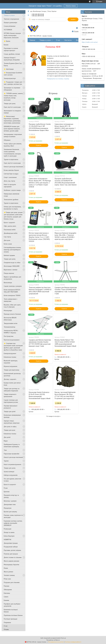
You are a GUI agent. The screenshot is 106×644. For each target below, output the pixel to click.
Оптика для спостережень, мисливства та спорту (12, 208)
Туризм (6, 461)
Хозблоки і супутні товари (12, 190)
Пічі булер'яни (9, 336)
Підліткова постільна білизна (13, 615)
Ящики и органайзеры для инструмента (12, 278)
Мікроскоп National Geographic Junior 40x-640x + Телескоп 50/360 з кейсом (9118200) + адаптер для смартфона (65, 236)
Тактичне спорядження (11, 19)
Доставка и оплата (83, 40)
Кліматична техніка (10, 357)
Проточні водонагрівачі (12, 340)
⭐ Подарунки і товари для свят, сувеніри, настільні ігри (13, 83)
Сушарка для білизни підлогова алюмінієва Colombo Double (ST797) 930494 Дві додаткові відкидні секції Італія (40, 343)
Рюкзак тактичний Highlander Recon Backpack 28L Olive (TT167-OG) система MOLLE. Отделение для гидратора (65, 395)
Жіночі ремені (8, 572)
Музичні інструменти (10, 366)
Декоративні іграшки (11, 543)
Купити (39, 145)
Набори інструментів (11, 475)
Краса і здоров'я (9, 222)
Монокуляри (8, 310)
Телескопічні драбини (11, 200)
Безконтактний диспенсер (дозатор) (12, 375)
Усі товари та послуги (53, 416)
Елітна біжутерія (9, 536)
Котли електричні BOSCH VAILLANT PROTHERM (12, 291)
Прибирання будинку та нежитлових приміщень (12, 445)
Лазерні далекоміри (10, 23)
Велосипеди (8, 283)
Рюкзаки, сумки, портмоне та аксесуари (13, 516)
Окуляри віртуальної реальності (11, 407)
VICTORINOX (8, 30)
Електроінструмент (10, 353)
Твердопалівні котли (11, 323)
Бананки (6, 600)
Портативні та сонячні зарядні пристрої (11, 49)
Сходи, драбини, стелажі (12, 54)
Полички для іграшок (11, 554)
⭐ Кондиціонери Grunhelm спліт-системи (13, 74)
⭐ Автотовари (9, 69)
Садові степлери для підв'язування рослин (11, 401)
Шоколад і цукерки (10, 501)
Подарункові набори (11, 547)
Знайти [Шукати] (73, 19)
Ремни (6, 568)
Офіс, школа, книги (10, 226)
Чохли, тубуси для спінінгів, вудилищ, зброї (13, 145)
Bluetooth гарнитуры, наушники (11, 362)
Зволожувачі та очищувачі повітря (12, 112)
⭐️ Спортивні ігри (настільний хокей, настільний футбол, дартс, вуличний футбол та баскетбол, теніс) (13, 347)
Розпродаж (8, 529)
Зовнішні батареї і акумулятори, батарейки (12, 59)
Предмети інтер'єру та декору (11, 496)
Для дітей (7, 437)
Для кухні (7, 240)
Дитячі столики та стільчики (13, 557)
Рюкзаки (6, 586)
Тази (5, 450)
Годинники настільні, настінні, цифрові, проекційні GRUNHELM (13, 523)
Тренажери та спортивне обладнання (12, 89)
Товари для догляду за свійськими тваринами (12, 390)
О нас (6, 626)
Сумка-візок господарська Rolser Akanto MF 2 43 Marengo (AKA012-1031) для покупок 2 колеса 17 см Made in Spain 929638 (40, 183)
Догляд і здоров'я (10, 379)
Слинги (6, 597)
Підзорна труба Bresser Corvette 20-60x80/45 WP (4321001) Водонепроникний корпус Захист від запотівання (66, 182)
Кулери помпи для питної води (12, 384)
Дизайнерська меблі (11, 233)
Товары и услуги (9, 15)
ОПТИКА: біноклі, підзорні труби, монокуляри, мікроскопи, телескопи (12, 35)
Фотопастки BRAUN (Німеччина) (10, 319)
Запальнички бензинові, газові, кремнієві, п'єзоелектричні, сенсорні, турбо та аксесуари (12, 153)
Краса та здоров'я (10, 484)
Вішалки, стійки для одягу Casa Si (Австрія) (12, 306)
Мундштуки (8, 508)
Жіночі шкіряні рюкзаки (11, 561)
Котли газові (8, 244)
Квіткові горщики (9, 255)
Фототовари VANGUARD (12, 266)
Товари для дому (10, 103)
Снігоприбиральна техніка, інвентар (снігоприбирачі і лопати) (12, 250)
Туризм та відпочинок (11, 159)
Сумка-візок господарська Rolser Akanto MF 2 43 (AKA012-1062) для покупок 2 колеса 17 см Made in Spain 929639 (65, 128)
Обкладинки (8, 590)
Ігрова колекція (9, 472)
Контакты (68, 40)
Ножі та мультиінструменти (12, 464)
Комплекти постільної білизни (11, 611)
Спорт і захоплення (10, 177)
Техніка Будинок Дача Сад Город (13, 64)
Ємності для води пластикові (13, 167)
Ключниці (7, 593)
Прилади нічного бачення (12, 314)
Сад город (7, 237)
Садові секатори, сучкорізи (13, 286)
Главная (32, 40)
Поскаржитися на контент (56, 642)
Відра (6, 441)
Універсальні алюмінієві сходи (12, 195)
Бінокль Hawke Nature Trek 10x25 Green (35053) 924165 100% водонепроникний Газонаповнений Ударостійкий (65, 343)
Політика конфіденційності (73, 642)
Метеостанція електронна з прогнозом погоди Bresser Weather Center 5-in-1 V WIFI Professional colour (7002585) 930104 (39, 237)
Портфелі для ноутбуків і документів (12, 605)
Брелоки (7, 492)
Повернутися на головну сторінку (58, 79)
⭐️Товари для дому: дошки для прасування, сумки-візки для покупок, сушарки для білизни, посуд (13, 216)
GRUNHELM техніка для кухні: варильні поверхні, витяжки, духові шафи (12, 129)
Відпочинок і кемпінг (11, 270)
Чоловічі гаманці (9, 575)
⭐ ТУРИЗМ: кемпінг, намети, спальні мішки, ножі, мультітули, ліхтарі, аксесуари (13, 97)
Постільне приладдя (10, 619)
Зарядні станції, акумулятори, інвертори (12, 422)
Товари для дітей (10, 411)
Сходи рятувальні (10, 26)
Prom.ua (63, 638)
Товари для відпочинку (12, 370)
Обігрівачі (7, 140)
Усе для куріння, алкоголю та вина (12, 480)
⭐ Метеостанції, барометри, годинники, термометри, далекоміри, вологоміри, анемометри (12, 120)
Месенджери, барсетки (11, 565)
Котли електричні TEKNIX (12, 295)
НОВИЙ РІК (8, 540)
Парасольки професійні (12, 454)
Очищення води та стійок (12, 263)
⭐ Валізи (7, 41)
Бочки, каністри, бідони (11, 170)
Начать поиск (71, 6)
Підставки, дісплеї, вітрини (12, 550)
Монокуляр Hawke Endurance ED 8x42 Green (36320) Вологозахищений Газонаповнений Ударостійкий (40, 395)
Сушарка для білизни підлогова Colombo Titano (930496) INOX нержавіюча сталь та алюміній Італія (66, 291)
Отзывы (6, 629)
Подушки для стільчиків (12, 582)
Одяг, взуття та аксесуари (12, 107)
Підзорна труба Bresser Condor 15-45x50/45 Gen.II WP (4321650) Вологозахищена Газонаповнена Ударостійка (40, 127)
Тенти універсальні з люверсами (10, 300)
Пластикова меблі (10, 230)
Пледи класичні (9, 273)
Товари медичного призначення (10, 395)
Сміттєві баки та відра (11, 174)
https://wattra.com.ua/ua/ (90, 42)
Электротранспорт (10, 78)
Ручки (6, 488)
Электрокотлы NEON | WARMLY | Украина (11, 332)
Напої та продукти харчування (10, 186)
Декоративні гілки (10, 504)
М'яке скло (7, 579)
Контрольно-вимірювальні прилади (12, 416)
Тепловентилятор (10, 327)
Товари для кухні (9, 430)
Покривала (7, 622)
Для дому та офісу (10, 427)
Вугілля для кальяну (10, 512)
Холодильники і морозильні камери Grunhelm (13, 135)
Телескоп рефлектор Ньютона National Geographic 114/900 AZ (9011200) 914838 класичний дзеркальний (40, 291)
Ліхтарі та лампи (9, 532)
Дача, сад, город (9, 181)
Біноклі (6, 45)
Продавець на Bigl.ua (53, 640)
